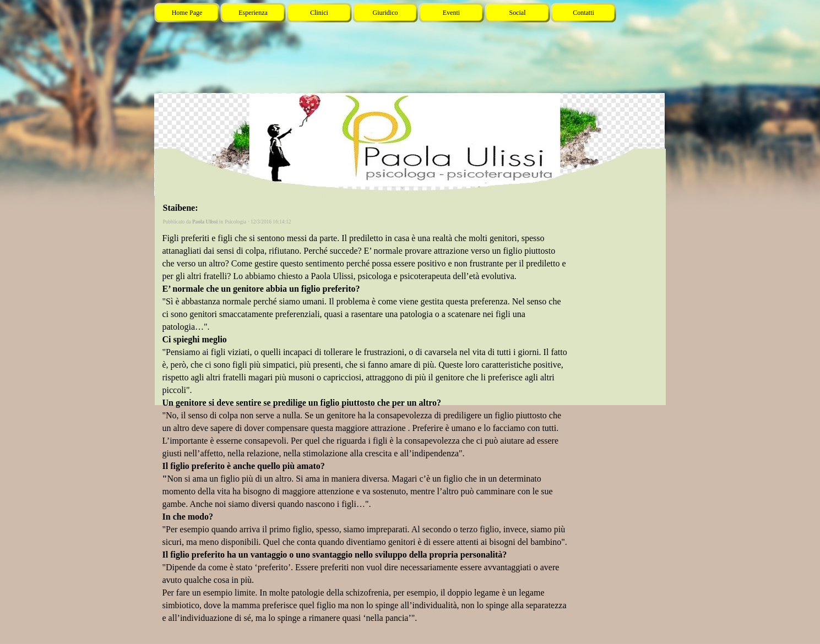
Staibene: (181, 208)
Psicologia (235, 222)
